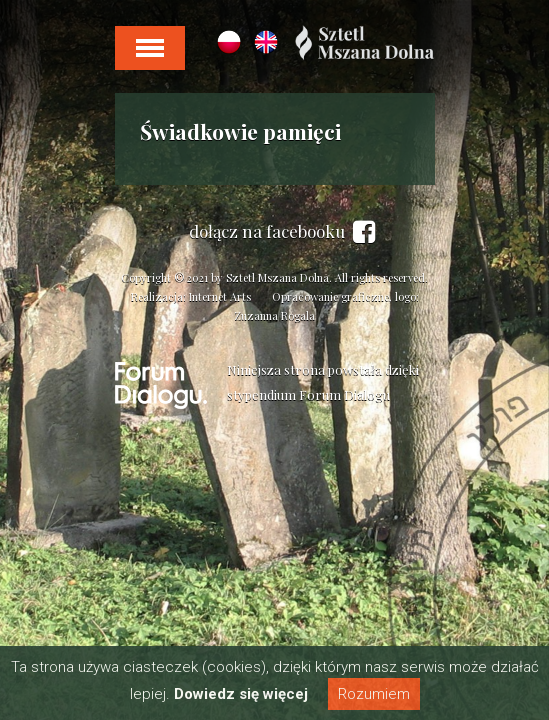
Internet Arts (220, 296)
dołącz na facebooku (282, 232)
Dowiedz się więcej (241, 694)
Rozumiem (374, 694)
